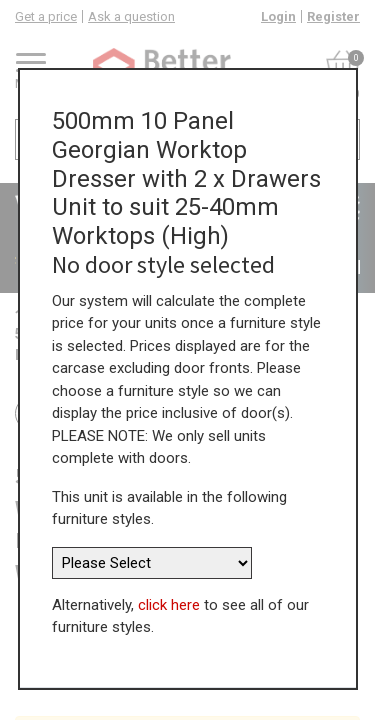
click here (169, 605)
